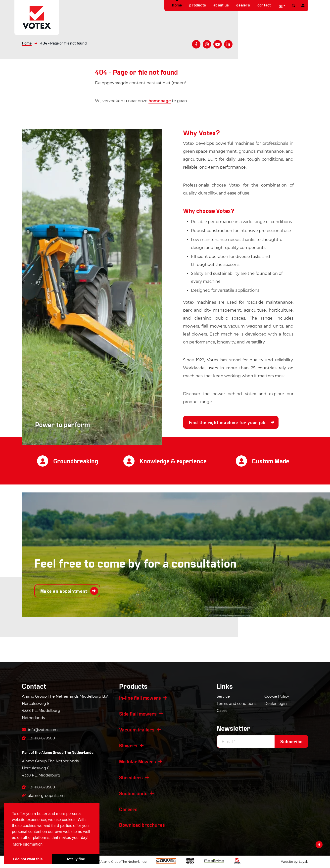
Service (223, 696)
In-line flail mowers (140, 698)
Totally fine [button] (76, 859)
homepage (160, 101)
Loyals (304, 862)
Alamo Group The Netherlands (67, 752)
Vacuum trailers (137, 729)
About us (221, 5)
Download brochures (142, 825)
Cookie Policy (277, 696)
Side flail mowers (138, 714)
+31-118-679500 (38, 738)
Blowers (128, 745)
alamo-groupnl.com (43, 796)
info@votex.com (40, 730)
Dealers (243, 5)
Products (198, 5)
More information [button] (28, 844)
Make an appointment (64, 591)
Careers (128, 809)
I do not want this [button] (28, 859)
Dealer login (276, 703)
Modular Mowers (138, 761)
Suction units (133, 793)
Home (177, 5)
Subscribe (291, 741)
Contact (264, 5)
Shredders (131, 777)
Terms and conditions (236, 703)
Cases (222, 710)
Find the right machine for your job (227, 422)
